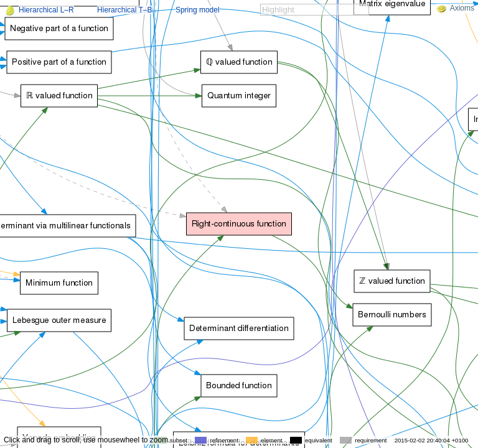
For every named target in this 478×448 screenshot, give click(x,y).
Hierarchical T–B (124, 10)
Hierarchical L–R (46, 10)
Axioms (455, 8)
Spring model (198, 10)
